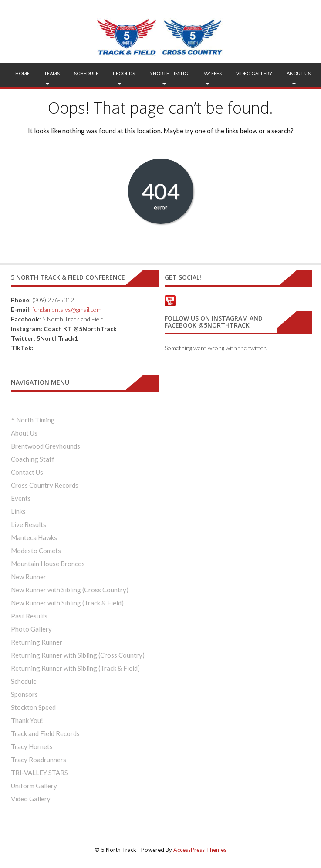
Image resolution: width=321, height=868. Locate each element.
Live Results (29, 524)
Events (21, 498)
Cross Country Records (45, 485)
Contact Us (27, 472)
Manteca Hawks (34, 537)
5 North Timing (169, 73)
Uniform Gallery (34, 786)
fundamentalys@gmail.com (67, 309)
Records (124, 73)
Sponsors (24, 694)
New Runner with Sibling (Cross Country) (70, 590)
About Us (299, 73)
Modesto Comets (36, 551)
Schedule (86, 73)
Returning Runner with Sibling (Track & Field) (75, 668)
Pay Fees (212, 73)
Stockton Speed (33, 707)
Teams (52, 73)
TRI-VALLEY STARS (39, 773)
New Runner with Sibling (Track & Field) (67, 603)
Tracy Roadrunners (39, 760)
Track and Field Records (45, 733)
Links (18, 511)
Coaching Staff (33, 459)
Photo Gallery (31, 629)
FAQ (163, 98)
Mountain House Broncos (48, 564)
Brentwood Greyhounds (46, 446)
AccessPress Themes (200, 850)
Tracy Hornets (32, 746)
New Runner (29, 577)
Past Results (29, 616)
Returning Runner (37, 642)
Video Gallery (254, 73)
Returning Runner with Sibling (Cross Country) (78, 655)
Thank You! (27, 720)
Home (22, 73)
